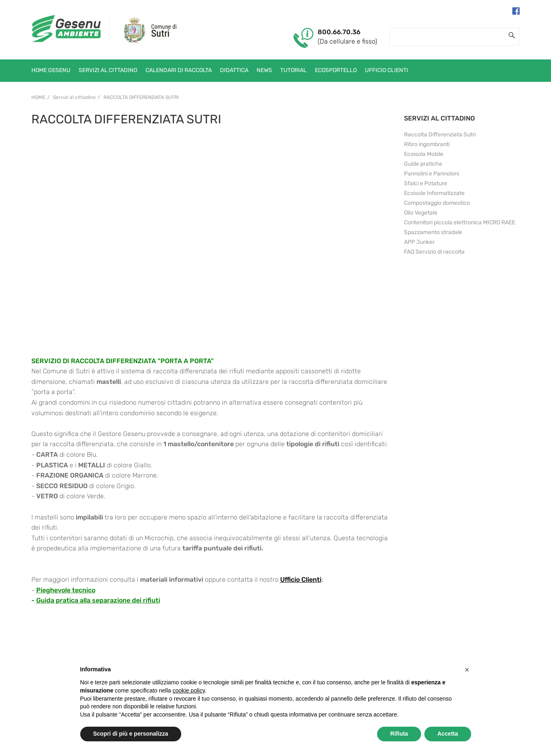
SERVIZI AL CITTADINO (439, 118)
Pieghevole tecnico (66, 590)
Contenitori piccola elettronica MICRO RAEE (460, 222)
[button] (467, 670)
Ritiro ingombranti (427, 144)
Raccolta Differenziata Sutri (141, 97)
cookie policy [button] (189, 690)
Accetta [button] (448, 734)
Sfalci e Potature (426, 183)
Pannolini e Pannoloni (431, 174)
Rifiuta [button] (399, 734)
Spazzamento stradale (433, 232)
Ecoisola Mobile (424, 154)
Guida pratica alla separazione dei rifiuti (98, 600)
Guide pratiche (423, 164)
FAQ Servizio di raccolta (434, 252)
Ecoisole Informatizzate (434, 193)
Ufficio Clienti (301, 580)
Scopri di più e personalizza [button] (131, 734)
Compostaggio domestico (437, 203)
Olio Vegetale (421, 213)
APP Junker (419, 242)
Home (38, 97)
